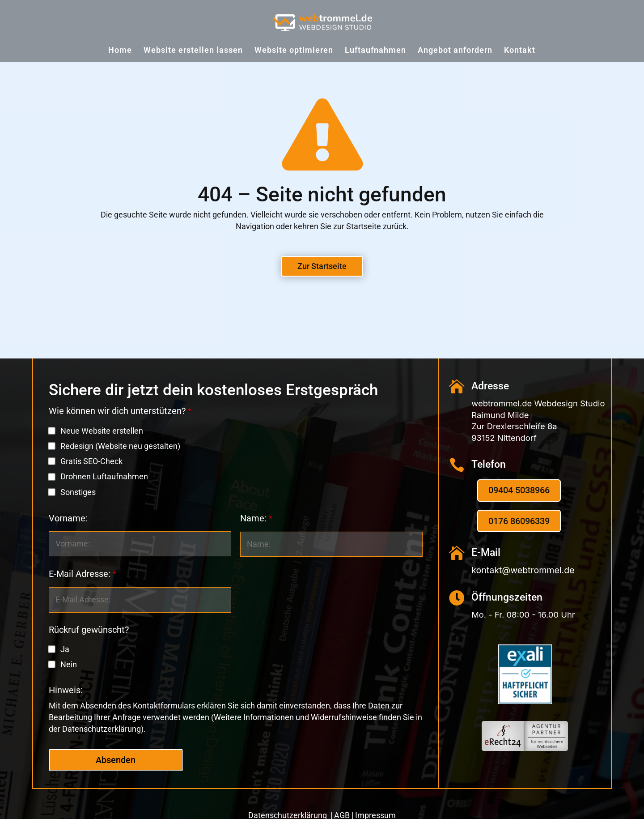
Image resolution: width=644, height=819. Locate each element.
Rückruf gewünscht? (89, 630)
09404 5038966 (519, 490)
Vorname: (68, 518)
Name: (256, 518)
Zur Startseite (322, 266)
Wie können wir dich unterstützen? (120, 411)
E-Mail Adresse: (83, 574)
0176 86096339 (519, 521)
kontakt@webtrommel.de (523, 570)
